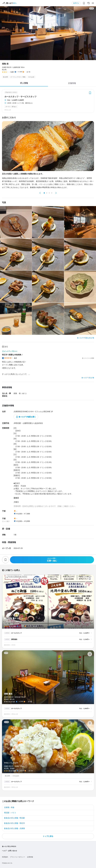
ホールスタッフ (16, 633)
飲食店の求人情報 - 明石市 (14, 823)
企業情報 (30, 857)
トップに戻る (48, 836)
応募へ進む (52, 560)
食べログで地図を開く (27, 417)
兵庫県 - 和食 (9, 807)
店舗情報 (72, 83)
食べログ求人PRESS (9, 846)
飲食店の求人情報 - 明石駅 (14, 818)
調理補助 (14, 639)
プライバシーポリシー (17, 857)
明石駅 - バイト (10, 813)
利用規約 (5, 857)
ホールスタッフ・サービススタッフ (20, 97)
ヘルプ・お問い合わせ (9, 851)
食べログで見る (87, 378)
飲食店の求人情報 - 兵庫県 (14, 828)
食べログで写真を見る (84, 338)
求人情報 (24, 83)
